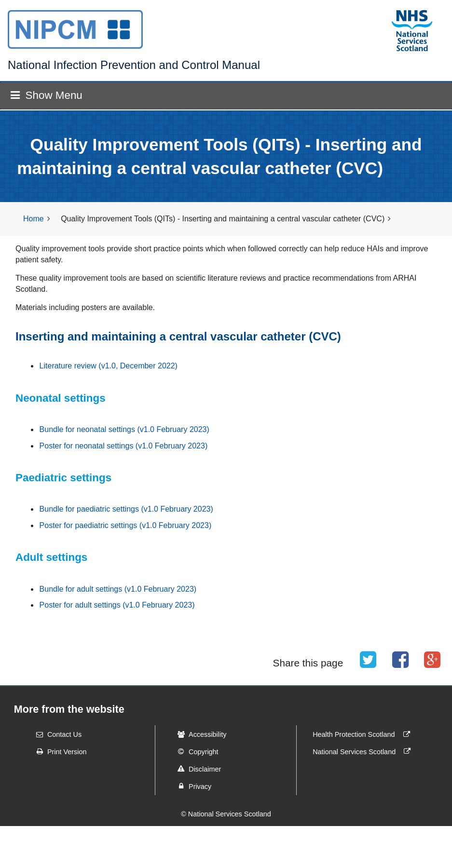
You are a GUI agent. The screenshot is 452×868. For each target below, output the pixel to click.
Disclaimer (196, 769)
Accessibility (199, 734)
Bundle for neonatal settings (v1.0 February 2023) (124, 429)
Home (34, 219)
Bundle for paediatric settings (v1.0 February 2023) (126, 509)
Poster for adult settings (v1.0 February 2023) (117, 605)
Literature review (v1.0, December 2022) (109, 366)
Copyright (195, 751)
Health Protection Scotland (363, 734)
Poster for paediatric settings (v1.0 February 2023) (126, 525)
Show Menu (46, 95)
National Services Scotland (364, 751)
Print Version (58, 751)
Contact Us (56, 734)
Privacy (191, 786)
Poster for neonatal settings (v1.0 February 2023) (124, 446)
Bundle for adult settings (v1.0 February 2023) (118, 589)
